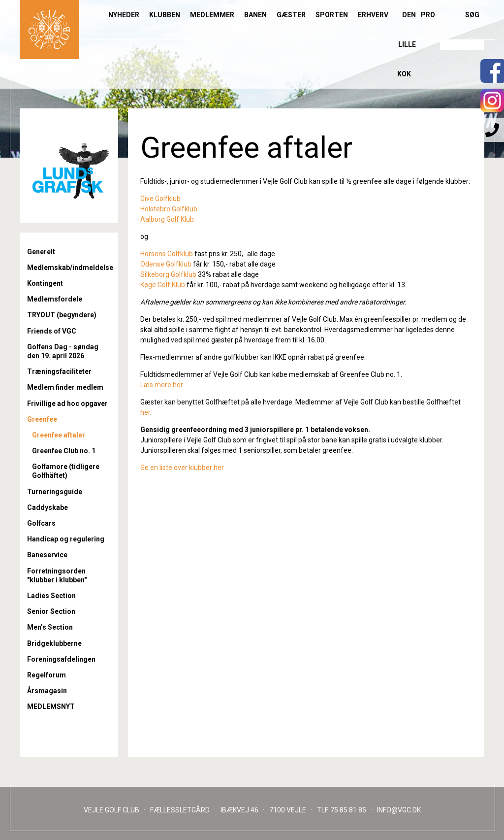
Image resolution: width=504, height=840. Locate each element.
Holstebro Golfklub (169, 209)
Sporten (332, 15)
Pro (428, 15)
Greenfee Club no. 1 (64, 451)
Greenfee (42, 419)
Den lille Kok (407, 44)
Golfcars (41, 523)
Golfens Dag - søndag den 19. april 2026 (63, 351)
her (145, 412)
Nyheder (124, 15)
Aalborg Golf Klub (167, 219)
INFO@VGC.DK (399, 810)
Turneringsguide (55, 492)
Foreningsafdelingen (61, 659)
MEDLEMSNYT (51, 706)
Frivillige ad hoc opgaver (67, 403)
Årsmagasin (47, 691)
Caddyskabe (47, 507)
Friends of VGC (52, 331)
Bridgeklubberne (54, 643)
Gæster (291, 15)
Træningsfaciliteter (59, 371)
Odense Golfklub (167, 264)
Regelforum (47, 675)
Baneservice (47, 555)
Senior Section (51, 611)
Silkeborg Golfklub (168, 274)
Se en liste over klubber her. (183, 468)
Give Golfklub (160, 199)
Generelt (41, 252)
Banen (255, 15)
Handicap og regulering (66, 539)
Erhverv (373, 15)
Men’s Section (50, 627)
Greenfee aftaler (59, 435)
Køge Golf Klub (163, 285)
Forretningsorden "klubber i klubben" (57, 575)
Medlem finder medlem (65, 387)
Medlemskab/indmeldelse (69, 268)
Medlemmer (212, 15)
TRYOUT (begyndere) (62, 315)
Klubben (165, 15)
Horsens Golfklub (167, 254)
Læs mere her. (162, 385)
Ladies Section (51, 596)
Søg (472, 15)
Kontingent (45, 283)
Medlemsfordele (55, 299)
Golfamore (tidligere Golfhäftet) (66, 471)
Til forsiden (49, 30)
